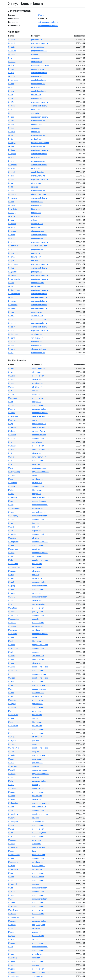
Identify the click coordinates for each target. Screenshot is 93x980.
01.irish (11, 811)
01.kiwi (11, 752)
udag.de (35, 619)
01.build (11, 770)
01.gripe (11, 969)
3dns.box (36, 851)
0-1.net (11, 69)
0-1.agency (13, 165)
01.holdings (13, 958)
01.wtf (11, 468)
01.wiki (11, 457)
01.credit (12, 965)
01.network (13, 497)
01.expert (12, 420)
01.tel (10, 652)
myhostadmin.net (38, 47)
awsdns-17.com (38, 431)
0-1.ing (11, 345)
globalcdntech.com (39, 349)
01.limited (12, 486)
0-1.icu (11, 87)
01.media (12, 534)
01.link (11, 490)
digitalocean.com (39, 468)
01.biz (11, 391)
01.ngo (11, 858)
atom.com (36, 464)
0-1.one (11, 180)
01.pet (11, 696)
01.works (12, 836)
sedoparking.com (38, 69)
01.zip (11, 950)
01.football (13, 884)
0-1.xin (11, 353)
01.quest (12, 593)
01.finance (12, 446)
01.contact (12, 398)
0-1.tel (11, 139)
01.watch (12, 892)
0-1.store (12, 168)
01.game (12, 866)
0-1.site (11, 161)
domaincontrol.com (39, 73)
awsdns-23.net (38, 877)
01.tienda (12, 925)
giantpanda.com (38, 231)
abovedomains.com (39, 194)
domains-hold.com (40, 674)
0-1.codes (12, 224)
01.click (11, 394)
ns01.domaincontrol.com (48, 22)
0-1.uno (11, 283)
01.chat (11, 387)
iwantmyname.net (38, 176)
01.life (11, 781)
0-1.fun (11, 202)
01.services (13, 630)
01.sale (11, 895)
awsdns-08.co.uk (39, 866)
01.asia (11, 527)
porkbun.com (36, 40)
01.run (11, 556)
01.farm (11, 479)
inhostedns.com (38, 283)
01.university (13, 847)
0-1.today (12, 308)
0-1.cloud (12, 54)
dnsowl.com (36, 286)
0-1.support (13, 113)
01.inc (11, 880)
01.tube (11, 659)
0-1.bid (11, 176)
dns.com (36, 391)
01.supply (12, 626)
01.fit (10, 453)
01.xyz (11, 733)
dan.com (36, 575)
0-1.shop (12, 110)
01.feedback (13, 869)
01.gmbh (12, 962)
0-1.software (13, 246)
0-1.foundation (14, 294)
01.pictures (13, 906)
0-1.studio (12, 172)
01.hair (11, 759)
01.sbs (11, 689)
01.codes (12, 475)
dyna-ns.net (37, 593)
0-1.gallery (12, 205)
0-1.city (11, 331)
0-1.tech (11, 135)
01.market (12, 840)
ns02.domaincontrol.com (48, 26)
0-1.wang (12, 213)
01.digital (12, 741)
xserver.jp (35, 113)
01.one (11, 718)
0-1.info (11, 124)
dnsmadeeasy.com (40, 512)
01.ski (11, 604)
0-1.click (11, 342)
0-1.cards (12, 338)
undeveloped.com (39, 369)
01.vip (11, 674)
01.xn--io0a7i (13, 715)
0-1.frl (11, 187)
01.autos (12, 376)
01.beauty (12, 427)
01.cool (11, 932)
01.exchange (13, 416)
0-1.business (13, 334)
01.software (13, 910)
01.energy (12, 774)
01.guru (11, 590)
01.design (12, 431)
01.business (13, 549)
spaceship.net (37, 312)
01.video (12, 796)
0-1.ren (11, 121)
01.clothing (13, 438)
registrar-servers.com (39, 43)
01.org (11, 523)
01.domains (13, 803)
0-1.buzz (12, 40)
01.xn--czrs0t (13, 564)
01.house (12, 921)
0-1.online (12, 191)
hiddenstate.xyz (38, 788)
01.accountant (14, 855)
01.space (12, 936)
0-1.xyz (11, 183)
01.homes (12, 435)
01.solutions (13, 615)
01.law (11, 601)
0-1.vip (11, 157)
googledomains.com (39, 51)
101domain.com (39, 822)
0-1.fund (12, 235)
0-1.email (12, 257)
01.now (11, 954)
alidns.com (37, 372)
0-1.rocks (12, 106)
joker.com (36, 928)
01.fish (11, 450)
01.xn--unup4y (14, 722)
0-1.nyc (41, 15)
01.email (12, 413)
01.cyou (11, 405)
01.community (14, 508)
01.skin (11, 763)
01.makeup (13, 755)
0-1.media (12, 275)
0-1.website (13, 209)
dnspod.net (36, 58)
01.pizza (12, 678)
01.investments (14, 917)
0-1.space (12, 154)
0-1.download (14, 253)
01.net (11, 501)
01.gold (11, 578)
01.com (11, 512)
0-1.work (12, 58)
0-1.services (13, 305)
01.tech (11, 877)
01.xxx (11, 729)
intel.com (36, 523)
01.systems (13, 634)
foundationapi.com (39, 320)
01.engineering (14, 472)
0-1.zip (11, 238)
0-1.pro (11, 261)
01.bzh (11, 939)
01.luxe (11, 531)
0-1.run (11, 312)
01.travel (12, 818)
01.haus (11, 943)
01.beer (11, 494)
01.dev (11, 560)
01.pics (11, 807)
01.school (12, 623)
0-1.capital (12, 323)
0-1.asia (11, 316)
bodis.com (36, 394)
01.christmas (13, 976)
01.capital (12, 700)
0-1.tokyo (12, 143)
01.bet (11, 372)
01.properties (13, 542)
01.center (12, 409)
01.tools (11, 656)
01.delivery (12, 766)
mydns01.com (37, 54)
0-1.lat (11, 297)
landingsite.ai (37, 124)
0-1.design (12, 51)
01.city (11, 505)
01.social (12, 612)
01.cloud (12, 442)
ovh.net (34, 220)
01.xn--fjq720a (14, 567)
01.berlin (12, 369)
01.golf (11, 582)
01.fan (11, 947)
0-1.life (11, 102)
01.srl (10, 928)
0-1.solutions (13, 327)
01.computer (13, 822)
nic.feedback (37, 869)
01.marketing (13, 619)
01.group (12, 586)
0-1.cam (11, 349)
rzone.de (35, 187)
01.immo (12, 903)
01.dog (11, 545)
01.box (11, 851)
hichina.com (36, 87)
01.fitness (12, 973)
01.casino (12, 914)
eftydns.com (37, 531)
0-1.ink (11, 128)
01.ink (11, 641)
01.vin (11, 711)
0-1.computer (13, 264)
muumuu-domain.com (40, 65)
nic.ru (34, 917)
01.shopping (13, 862)
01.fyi (10, 424)
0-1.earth (12, 43)
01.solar (11, 844)
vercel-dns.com (37, 334)
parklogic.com (37, 272)
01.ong (11, 829)
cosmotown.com (39, 855)
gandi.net (36, 549)
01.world (12, 464)
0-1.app (11, 117)
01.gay (11, 575)
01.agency (12, 704)
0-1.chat (11, 242)
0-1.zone (12, 216)
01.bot (11, 873)
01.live (11, 899)
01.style (11, 785)
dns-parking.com (38, 261)
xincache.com (38, 954)
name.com (35, 253)
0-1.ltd (11, 95)
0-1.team (12, 132)
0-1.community (14, 279)
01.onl (11, 685)
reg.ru (34, 420)
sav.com (35, 766)
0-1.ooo (11, 84)
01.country (12, 788)
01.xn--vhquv (13, 726)
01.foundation (14, 748)
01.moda (12, 667)
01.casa (11, 380)
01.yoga (11, 737)
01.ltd (10, 888)
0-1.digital (12, 194)
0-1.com (11, 76)
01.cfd (11, 833)
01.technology (14, 648)
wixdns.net (36, 844)
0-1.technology (14, 290)
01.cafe (11, 825)
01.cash (11, 383)
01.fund (11, 693)
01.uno (11, 663)
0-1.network (13, 301)
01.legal (11, 553)
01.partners (13, 608)
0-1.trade (12, 150)
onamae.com (36, 62)
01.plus (11, 682)
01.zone (11, 744)
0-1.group (12, 231)
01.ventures (13, 671)
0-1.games (12, 272)
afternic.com (36, 183)
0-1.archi (12, 227)
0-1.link (11, 65)
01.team (11, 645)
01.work (11, 461)
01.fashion (12, 483)
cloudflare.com (37, 76)
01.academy (13, 814)
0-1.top (11, 146)
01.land (11, 520)
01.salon (12, 777)
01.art (11, 402)
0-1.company (13, 80)
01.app (11, 637)
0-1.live (11, 268)
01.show (12, 597)
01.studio (12, 707)
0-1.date (11, 47)
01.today (12, 792)
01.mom (12, 799)
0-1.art (11, 320)
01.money (12, 538)
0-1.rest (11, 99)
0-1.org (11, 91)
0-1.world (12, 62)
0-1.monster (13, 198)
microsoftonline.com (40, 604)
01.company (13, 516)
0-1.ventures (13, 250)
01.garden (12, 571)
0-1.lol (11, 286)
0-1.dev (11, 220)
